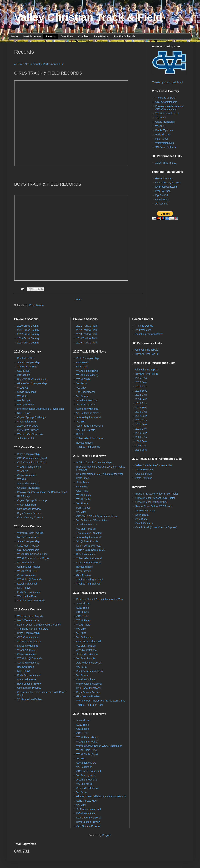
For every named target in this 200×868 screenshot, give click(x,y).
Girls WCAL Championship (32, 383)
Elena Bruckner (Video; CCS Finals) (155, 498)
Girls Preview (84, 575)
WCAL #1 (161, 126)
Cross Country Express (168, 182)
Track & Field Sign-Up (88, 584)
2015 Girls (141, 386)
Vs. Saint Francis (86, 430)
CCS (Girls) (24, 375)
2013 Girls (141, 403)
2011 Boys (141, 424)
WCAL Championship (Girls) (33, 554)
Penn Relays (83, 508)
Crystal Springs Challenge (32, 417)
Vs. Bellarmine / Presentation (92, 520)
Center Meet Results (29, 567)
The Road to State (165, 98)
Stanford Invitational (28, 484)
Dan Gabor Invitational (89, 563)
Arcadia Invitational (87, 400)
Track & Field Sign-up (88, 447)
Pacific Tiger (24, 400)
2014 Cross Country (28, 343)
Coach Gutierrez (144, 523)
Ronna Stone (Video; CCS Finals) (154, 506)
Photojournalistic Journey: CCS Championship (170, 108)
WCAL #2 (161, 118)
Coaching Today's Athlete (149, 334)
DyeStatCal (162, 195)
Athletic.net (162, 204)
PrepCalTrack (163, 191)
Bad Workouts (143, 330)
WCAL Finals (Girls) (87, 375)
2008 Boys (141, 450)
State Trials (82, 482)
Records (51, 36)
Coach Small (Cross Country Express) (156, 527)
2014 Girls (141, 395)
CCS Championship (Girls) (32, 462)
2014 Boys (141, 399)
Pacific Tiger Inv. (164, 130)
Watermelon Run (165, 143)
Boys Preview (84, 571)
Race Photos (101, 36)
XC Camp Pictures (166, 147)
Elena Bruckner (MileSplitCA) (151, 502)
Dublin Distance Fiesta (89, 546)
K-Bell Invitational (86, 554)
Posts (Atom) (37, 305)
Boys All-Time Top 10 (147, 374)
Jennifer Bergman (145, 511)
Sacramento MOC (86, 763)
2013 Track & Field (87, 334)
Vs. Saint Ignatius (86, 405)
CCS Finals (83, 362)
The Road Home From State (33, 629)
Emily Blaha (142, 515)
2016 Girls (141, 378)
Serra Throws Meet (87, 801)
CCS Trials (82, 367)
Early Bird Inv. (163, 135)
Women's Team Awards (30, 533)
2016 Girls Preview (28, 426)
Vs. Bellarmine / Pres (88, 413)
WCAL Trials (83, 379)
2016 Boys (141, 382)
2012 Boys (141, 416)
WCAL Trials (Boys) (87, 754)
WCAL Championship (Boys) (33, 558)
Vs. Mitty (81, 388)
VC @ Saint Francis (87, 541)
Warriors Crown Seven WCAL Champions (99, 746)
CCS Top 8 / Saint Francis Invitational (97, 516)
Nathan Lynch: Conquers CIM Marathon (39, 625)
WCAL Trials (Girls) (87, 750)
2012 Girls (141, 412)
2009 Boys (141, 441)
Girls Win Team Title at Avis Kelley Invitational (101, 796)
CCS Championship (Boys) (32, 458)
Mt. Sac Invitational (28, 646)
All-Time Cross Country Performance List (39, 64)
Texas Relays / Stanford (89, 533)
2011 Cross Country (28, 330)
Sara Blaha (142, 519)
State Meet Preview (28, 546)
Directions (67, 36)
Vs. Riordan (83, 396)
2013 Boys (141, 408)
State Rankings (144, 478)
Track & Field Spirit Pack (90, 580)
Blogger (106, 835)
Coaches (83, 36)
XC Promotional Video (29, 699)
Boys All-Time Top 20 (147, 354)
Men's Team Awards (28, 537)
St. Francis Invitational (88, 809)
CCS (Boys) (24, 371)
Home (15, 36)
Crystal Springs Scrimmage (32, 500)
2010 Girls (141, 429)
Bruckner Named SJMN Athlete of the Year (100, 474)
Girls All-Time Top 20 (147, 350)
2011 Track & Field (87, 326)
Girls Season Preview (29, 509)
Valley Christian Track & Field (88, 17)
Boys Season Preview (29, 513)
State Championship (28, 362)
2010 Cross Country (28, 326)
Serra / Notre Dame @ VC (91, 550)
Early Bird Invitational (29, 592)
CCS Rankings (144, 474)
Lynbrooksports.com (167, 187)
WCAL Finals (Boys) (87, 371)
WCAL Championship (167, 113)
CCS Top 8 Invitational (88, 642)
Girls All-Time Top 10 (147, 370)
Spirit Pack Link (26, 438)
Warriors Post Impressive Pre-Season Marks (101, 701)
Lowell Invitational (27, 584)
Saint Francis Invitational (90, 426)
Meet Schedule (32, 36)
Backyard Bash (26, 405)
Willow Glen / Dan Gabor (90, 438)
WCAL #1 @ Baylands (30, 579)
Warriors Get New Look (30, 434)
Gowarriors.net (164, 178)
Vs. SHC (81, 422)
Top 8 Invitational (86, 392)
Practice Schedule (125, 36)
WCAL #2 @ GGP (27, 571)
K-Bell (80, 434)
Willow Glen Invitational (89, 558)
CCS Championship (166, 102)
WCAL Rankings (144, 470)
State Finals (83, 478)
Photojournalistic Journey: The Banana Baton (42, 492)
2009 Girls (141, 437)
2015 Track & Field (87, 343)
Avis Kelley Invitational (89, 417)
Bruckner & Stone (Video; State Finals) (157, 494)
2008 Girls (141, 446)
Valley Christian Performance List (154, 465)
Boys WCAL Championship (32, 379)
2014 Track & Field (87, 338)
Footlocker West (26, 358)
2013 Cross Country (28, 338)
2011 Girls (141, 420)
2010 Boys (141, 433)
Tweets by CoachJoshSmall (167, 82)
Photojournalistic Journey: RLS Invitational (41, 409)
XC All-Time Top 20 (166, 163)
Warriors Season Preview (31, 600)
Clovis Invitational (165, 122)
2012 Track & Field (87, 330)
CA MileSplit (162, 200)
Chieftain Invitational (28, 488)
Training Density (144, 326)
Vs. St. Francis (84, 784)
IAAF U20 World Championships (94, 462)
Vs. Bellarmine (84, 637)
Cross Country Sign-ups (31, 517)
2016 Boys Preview (28, 430)
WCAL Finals (83, 495)
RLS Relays (162, 139)
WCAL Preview (26, 563)
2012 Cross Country (28, 334)
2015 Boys (141, 391)
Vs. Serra (81, 383)
